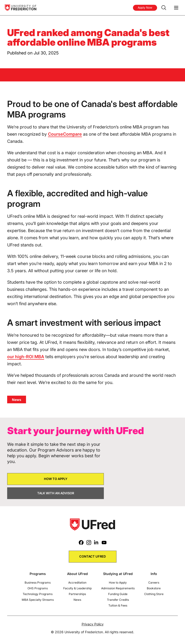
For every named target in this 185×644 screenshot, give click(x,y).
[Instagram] (89, 543)
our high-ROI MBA (26, 357)
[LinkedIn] (96, 543)
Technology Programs (38, 594)
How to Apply (118, 583)
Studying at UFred (118, 574)
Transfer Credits (118, 600)
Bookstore (154, 588)
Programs (38, 574)
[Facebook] (81, 543)
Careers (154, 583)
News (77, 600)
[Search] (164, 8)
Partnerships (77, 594)
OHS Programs (38, 588)
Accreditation (77, 583)
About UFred (77, 574)
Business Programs (38, 583)
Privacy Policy (93, 624)
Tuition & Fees (118, 605)
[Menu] (176, 8)
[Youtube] (104, 543)
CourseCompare (65, 134)
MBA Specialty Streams (38, 600)
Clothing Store (154, 594)
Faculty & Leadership (77, 588)
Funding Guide (118, 594)
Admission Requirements (118, 588)
